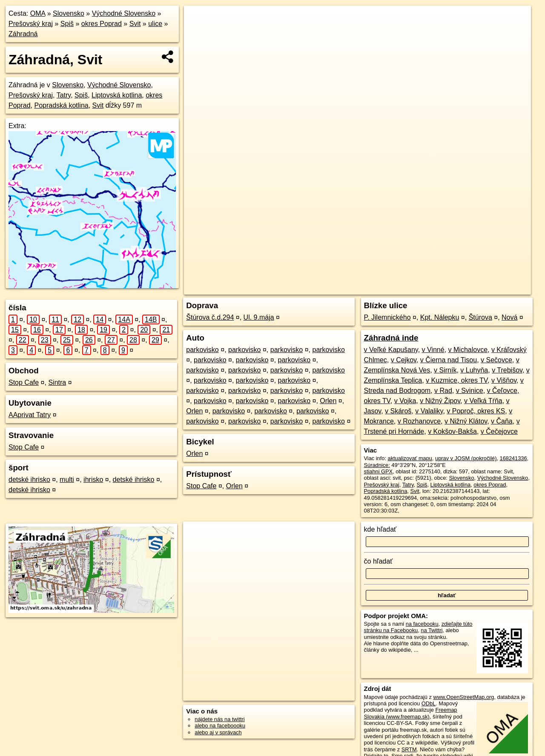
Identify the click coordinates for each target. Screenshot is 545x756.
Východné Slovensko (124, 13)
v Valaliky (429, 411)
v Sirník (445, 370)
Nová (509, 317)
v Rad (443, 391)
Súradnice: (377, 465)
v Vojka (405, 401)
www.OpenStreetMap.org (463, 697)
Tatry (64, 95)
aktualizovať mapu (410, 458)
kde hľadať (380, 529)
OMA (38, 13)
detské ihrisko (29, 480)
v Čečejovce (499, 431)
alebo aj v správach (218, 732)
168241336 (513, 458)
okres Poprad (102, 24)
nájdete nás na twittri (219, 719)
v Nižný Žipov (440, 401)
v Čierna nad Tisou (449, 360)
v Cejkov (404, 360)
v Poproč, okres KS (476, 411)
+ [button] (199, 20)
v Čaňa (502, 421)
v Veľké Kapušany (391, 350)
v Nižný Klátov (466, 421)
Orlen (328, 401)
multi (67, 480)
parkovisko (202, 350)
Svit (135, 24)
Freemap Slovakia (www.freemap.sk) (411, 713)
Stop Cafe (24, 382)
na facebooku (422, 624)
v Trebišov (507, 370)
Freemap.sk (432, 288)
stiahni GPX (379, 471)
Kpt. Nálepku (440, 317)
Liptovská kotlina (117, 95)
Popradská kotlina (61, 105)
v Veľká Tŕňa (483, 401)
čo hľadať (379, 561)
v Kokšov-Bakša (452, 431)
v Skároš (398, 411)
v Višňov (504, 380)
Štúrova (480, 317)
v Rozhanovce (419, 421)
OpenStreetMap (388, 288)
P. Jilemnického (387, 317)
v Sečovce (496, 360)
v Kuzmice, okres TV (457, 380)
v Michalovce (468, 350)
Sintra (57, 382)
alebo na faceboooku (220, 726)
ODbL (429, 703)
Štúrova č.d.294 (210, 317)
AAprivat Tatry (30, 415)
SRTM (409, 749)
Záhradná (23, 34)
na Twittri (432, 630)
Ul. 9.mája (259, 317)
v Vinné (433, 350)
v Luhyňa (474, 370)
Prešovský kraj (31, 24)
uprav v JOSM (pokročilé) (466, 458)
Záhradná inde (391, 338)
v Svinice (470, 391)
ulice (155, 24)
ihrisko (93, 480)
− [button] (199, 33)
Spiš (67, 24)
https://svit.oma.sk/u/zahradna (494, 288)
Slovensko (69, 13)
